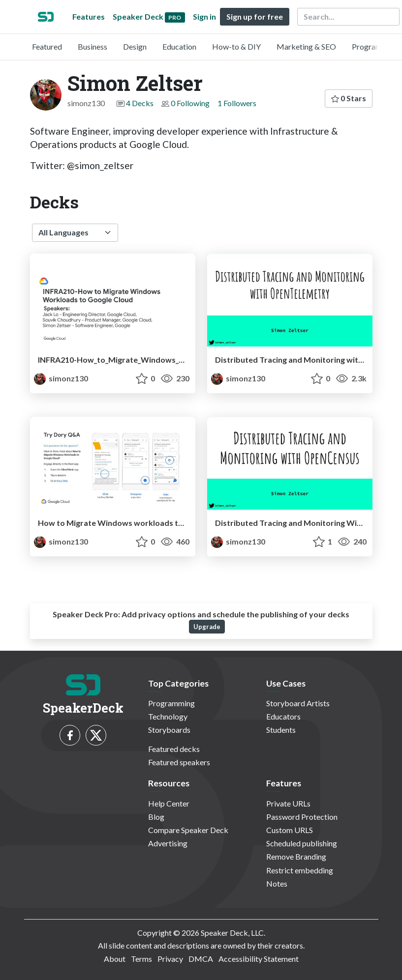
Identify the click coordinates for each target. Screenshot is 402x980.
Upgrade (207, 627)
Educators (283, 716)
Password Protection (302, 817)
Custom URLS (290, 830)
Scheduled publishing (302, 843)
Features (89, 16)
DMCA (201, 959)
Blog (156, 817)
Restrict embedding (300, 870)
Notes (277, 883)
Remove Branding (296, 856)
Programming (375, 46)
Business (93, 46)
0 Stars (349, 98)
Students (281, 730)
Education (179, 46)
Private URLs (288, 803)
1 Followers (237, 103)
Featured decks (174, 749)
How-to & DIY (236, 46)
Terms (141, 959)
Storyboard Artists (298, 703)
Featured (47, 46)
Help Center (169, 803)
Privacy (170, 959)
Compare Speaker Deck (188, 830)
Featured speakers (179, 762)
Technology (168, 716)
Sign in (204, 16)
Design (135, 46)
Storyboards (169, 730)
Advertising (168, 843)
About (115, 959)
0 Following (190, 103)
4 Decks (140, 103)
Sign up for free (255, 16)
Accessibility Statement (259, 959)
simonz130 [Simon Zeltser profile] (61, 378)
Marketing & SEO (306, 46)
